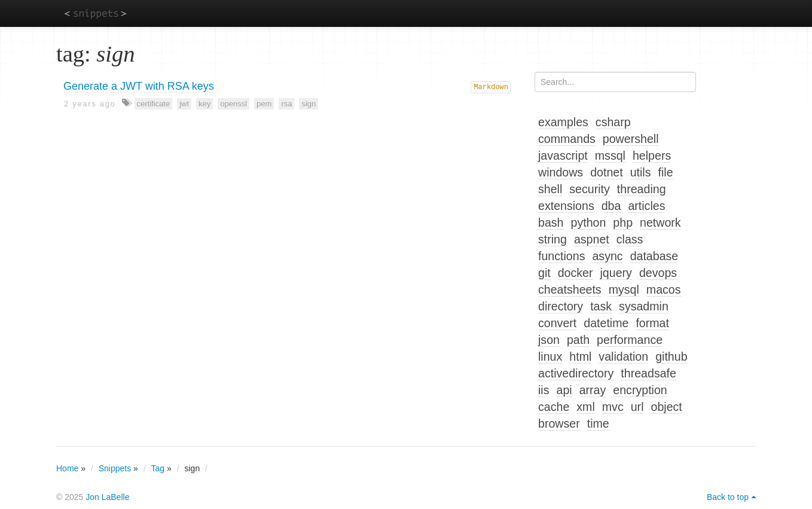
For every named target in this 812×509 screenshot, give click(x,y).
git (544, 273)
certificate (154, 104)
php (623, 223)
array (593, 390)
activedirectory (576, 373)
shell (550, 189)
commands (567, 139)
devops (658, 273)
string (552, 239)
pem (264, 104)
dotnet (606, 172)
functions (561, 256)
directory (561, 306)
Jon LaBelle (107, 497)
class (630, 239)
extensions (566, 206)
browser (559, 423)
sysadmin (644, 306)
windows (561, 172)
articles (646, 206)
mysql (624, 289)
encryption (640, 390)
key (204, 104)
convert (557, 323)
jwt (184, 104)
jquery (616, 273)
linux (550, 356)
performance (630, 340)
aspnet (592, 239)
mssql (610, 156)
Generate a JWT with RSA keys (139, 86)
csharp (613, 122)
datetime (606, 323)
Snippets (115, 468)
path (578, 340)
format (652, 323)
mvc (613, 407)
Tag (158, 468)
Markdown (491, 87)
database (654, 256)
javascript (563, 156)
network (660, 223)
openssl (233, 104)
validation (623, 356)
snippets (95, 13)
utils (641, 172)
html (580, 356)
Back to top (728, 497)
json (549, 340)
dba (611, 206)
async (607, 256)
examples (563, 122)
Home (67, 468)
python (589, 223)
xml (585, 407)
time (598, 423)
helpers (652, 156)
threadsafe (648, 373)
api (564, 390)
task (601, 306)
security (590, 189)
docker (576, 273)
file (666, 172)
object (666, 407)
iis (544, 390)
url (637, 407)
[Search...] (615, 82)
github (671, 356)
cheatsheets (570, 289)
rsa (286, 104)
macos (664, 289)
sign (309, 104)
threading (642, 189)
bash (551, 223)
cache (554, 407)
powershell (631, 139)
